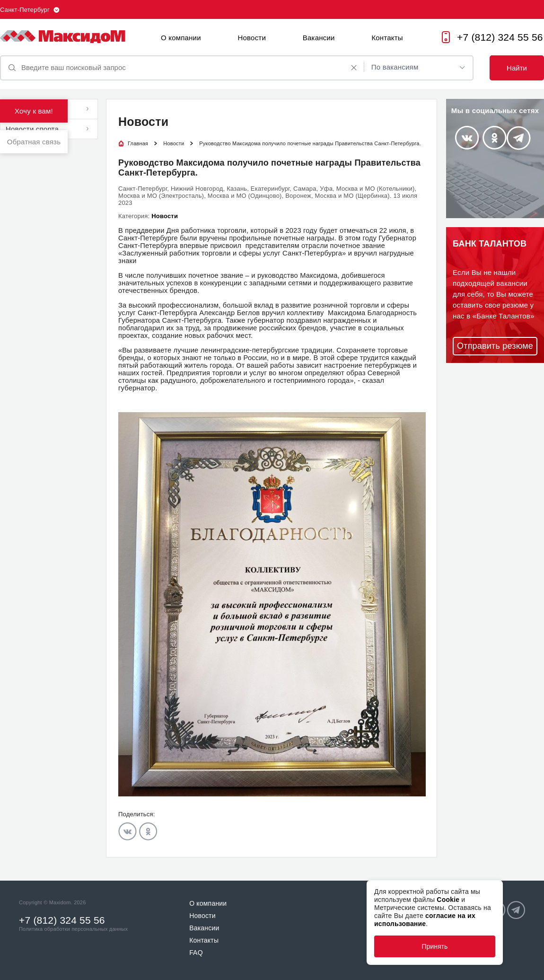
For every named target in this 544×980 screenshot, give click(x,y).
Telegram (519, 138)
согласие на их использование (425, 920)
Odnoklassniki (148, 831)
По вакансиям (395, 67)
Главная (138, 143)
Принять (435, 946)
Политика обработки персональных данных (73, 929)
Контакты (387, 38)
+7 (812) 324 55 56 (500, 37)
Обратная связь (34, 142)
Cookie (448, 900)
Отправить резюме (495, 346)
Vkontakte (127, 831)
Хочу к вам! (34, 111)
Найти (517, 68)
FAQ (196, 953)
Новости (252, 38)
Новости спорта (32, 129)
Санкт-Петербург (25, 10)
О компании (181, 38)
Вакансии (319, 38)
